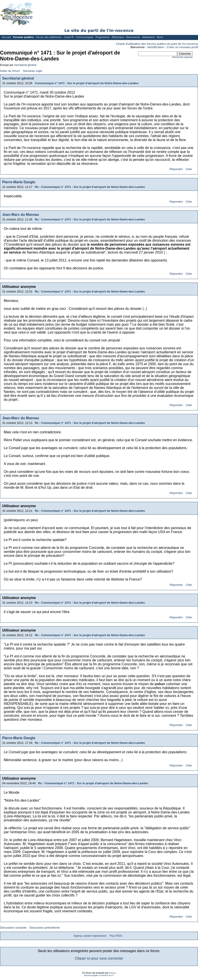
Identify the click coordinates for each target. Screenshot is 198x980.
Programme (103, 37)
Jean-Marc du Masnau (21, 215)
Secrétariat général (25, 65)
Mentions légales (91, 975)
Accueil (6, 37)
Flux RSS (116, 936)
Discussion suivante (13, 928)
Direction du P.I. (107, 975)
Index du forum (10, 71)
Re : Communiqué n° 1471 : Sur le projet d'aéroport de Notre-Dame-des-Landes (90, 187)
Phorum (113, 973)
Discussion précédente (45, 928)
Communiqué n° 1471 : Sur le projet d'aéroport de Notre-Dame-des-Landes (87, 83)
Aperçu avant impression (90, 936)
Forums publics (23, 37)
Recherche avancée (183, 57)
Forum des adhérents (49, 37)
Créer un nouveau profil (182, 47)
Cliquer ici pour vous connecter (99, 958)
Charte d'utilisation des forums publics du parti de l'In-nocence (157, 44)
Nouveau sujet (32, 71)
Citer (189, 169)
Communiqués (85, 37)
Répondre (176, 169)
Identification (156, 47)
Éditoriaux (118, 37)
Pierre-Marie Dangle (19, 182)
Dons (160, 37)
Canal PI (69, 37)
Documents (133, 37)
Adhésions (148, 37)
